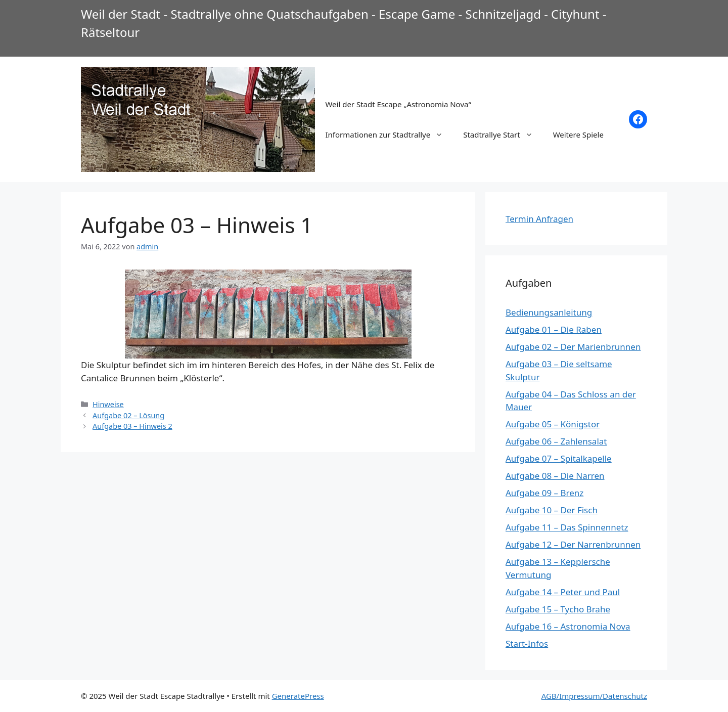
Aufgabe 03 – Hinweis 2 (132, 426)
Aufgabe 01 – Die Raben (554, 329)
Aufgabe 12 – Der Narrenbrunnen (573, 544)
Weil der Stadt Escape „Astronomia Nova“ (398, 104)
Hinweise (108, 404)
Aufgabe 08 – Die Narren (555, 476)
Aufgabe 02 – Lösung (128, 415)
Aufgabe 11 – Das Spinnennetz (567, 527)
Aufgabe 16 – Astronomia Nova (568, 626)
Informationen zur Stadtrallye (389, 135)
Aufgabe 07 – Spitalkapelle (559, 458)
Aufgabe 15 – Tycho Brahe (558, 609)
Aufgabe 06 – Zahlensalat (556, 441)
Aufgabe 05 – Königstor (553, 424)
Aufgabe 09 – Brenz (544, 493)
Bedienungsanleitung (549, 312)
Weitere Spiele (578, 135)
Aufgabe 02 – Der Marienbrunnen (573, 347)
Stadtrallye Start (503, 135)
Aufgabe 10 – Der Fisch (552, 510)
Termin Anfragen (539, 219)
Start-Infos (527, 643)
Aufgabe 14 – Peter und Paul (563, 592)
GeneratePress (298, 696)
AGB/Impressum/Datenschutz (594, 696)
